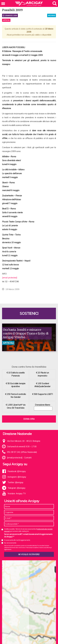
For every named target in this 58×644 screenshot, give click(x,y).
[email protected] (10, 278)
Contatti (28, 458)
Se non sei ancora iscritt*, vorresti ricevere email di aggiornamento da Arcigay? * (28, 535)
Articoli (6, 20)
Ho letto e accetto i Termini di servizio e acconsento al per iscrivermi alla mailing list (28, 530)
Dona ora (29, 419)
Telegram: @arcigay (16, 488)
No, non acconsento (10, 543)
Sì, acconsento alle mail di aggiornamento (17, 540)
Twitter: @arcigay (15, 482)
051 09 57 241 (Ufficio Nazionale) (22, 452)
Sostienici (29, 313)
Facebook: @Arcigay (17, 471)
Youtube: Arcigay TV (17, 493)
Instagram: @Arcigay (17, 477)
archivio (52, 15)
